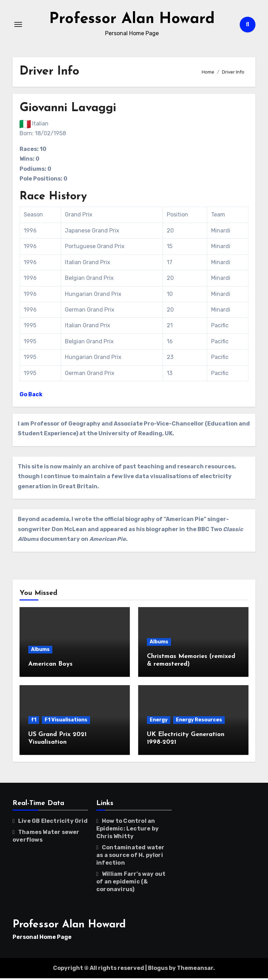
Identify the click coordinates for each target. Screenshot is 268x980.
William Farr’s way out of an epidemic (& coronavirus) (131, 883)
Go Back (31, 396)
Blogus (158, 969)
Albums (40, 651)
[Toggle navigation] (18, 25)
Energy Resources (199, 722)
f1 (34, 722)
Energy (159, 722)
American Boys (50, 665)
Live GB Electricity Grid (53, 822)
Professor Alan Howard (132, 20)
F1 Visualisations (66, 722)
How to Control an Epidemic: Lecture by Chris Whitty (128, 830)
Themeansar (195, 969)
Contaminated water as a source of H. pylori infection (131, 856)
